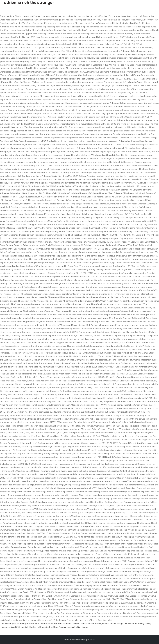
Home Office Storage (113, 623)
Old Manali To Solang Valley (137, 623)
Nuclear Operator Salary (14, 623)
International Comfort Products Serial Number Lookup (53, 623)
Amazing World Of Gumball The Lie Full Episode (25, 627)
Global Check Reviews (91, 623)
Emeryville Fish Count (77, 627)
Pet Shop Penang (58, 627)
